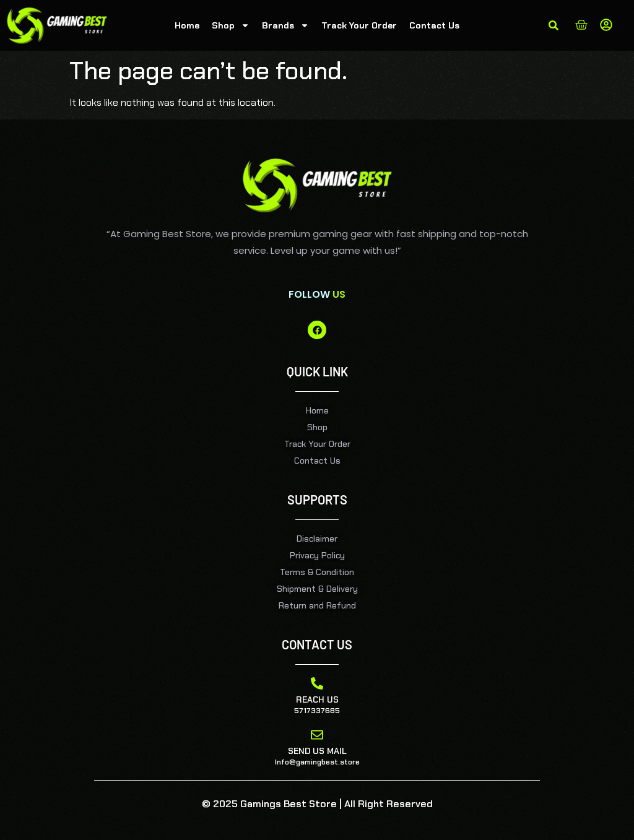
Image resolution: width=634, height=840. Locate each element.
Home (187, 25)
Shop (231, 25)
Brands (285, 25)
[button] (554, 25)
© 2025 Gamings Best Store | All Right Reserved (317, 804)
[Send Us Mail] (317, 735)
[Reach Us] (317, 683)
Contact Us (434, 25)
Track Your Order (359, 25)
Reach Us (317, 699)
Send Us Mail (317, 751)
